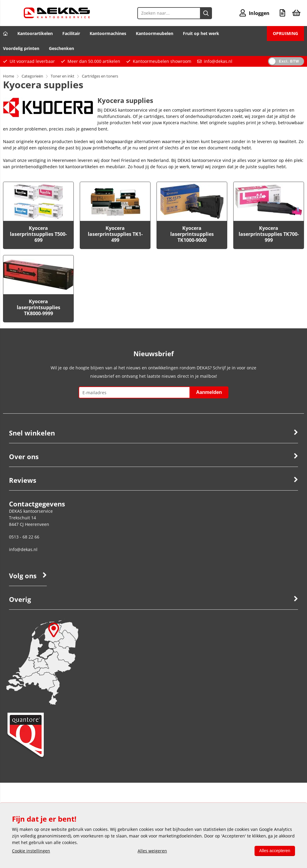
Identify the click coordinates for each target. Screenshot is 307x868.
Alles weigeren (152, 851)
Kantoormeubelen (155, 33)
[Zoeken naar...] (206, 13)
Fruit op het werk (201, 33)
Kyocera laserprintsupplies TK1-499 (115, 234)
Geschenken (61, 48)
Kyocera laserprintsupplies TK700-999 (269, 234)
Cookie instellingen (31, 851)
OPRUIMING (285, 33)
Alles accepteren (275, 851)
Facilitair (71, 33)
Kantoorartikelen (35, 33)
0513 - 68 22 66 (24, 537)
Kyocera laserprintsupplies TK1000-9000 (192, 234)
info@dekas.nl (218, 61)
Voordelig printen (21, 48)
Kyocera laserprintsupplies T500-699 (38, 234)
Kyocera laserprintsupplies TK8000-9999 (39, 307)
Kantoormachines (108, 33)
